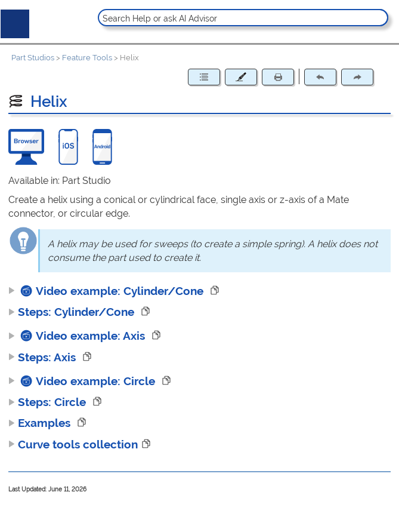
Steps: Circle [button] (49, 402)
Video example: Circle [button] (83, 381)
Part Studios (33, 58)
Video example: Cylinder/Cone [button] (107, 291)
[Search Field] (243, 18)
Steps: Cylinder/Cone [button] (73, 312)
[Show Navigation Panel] (13, 21)
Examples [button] (41, 423)
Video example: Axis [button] (78, 336)
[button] (378, 18)
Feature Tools (87, 58)
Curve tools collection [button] (73, 444)
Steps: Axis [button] (44, 357)
